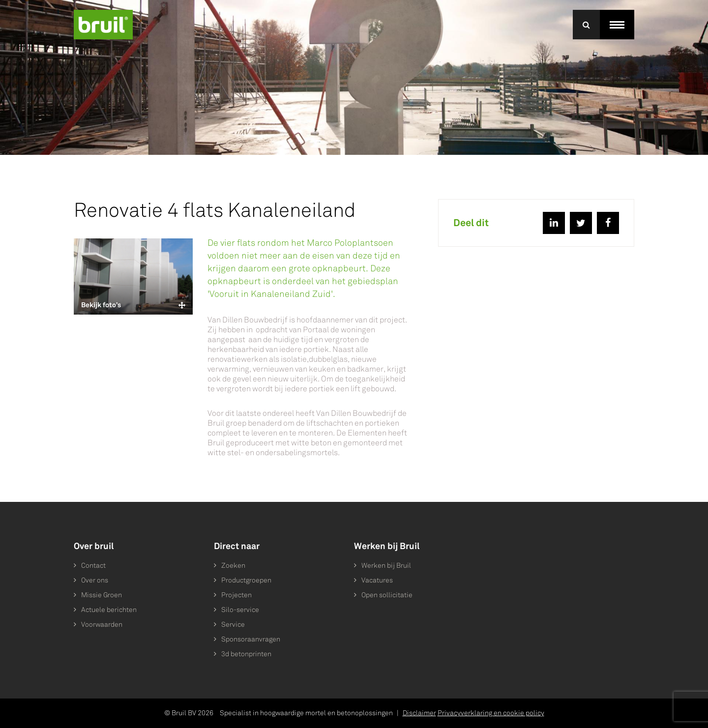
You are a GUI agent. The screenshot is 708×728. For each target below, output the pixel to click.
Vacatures (377, 580)
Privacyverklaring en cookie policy (491, 713)
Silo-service (240, 610)
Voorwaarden (102, 625)
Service (233, 625)
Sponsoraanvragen (251, 639)
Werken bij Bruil (386, 566)
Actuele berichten (109, 610)
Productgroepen (246, 580)
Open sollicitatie (387, 595)
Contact (93, 566)
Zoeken (233, 566)
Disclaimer (419, 713)
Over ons (95, 580)
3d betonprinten (246, 654)
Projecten (236, 595)
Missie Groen (102, 595)
